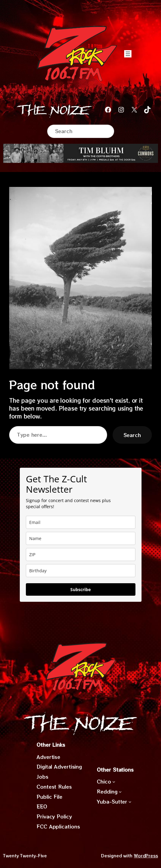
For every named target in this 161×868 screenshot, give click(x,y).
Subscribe (80, 589)
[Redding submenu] (120, 792)
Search (132, 435)
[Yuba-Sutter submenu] (130, 801)
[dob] (81, 571)
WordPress (146, 856)
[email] (81, 522)
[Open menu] (128, 54)
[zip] (81, 555)
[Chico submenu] (114, 782)
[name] (81, 538)
